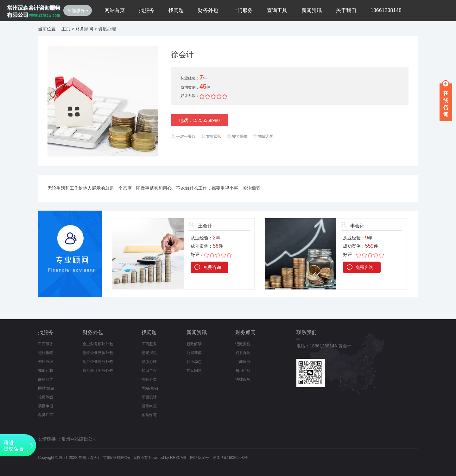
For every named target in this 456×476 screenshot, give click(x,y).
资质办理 (107, 29)
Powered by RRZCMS (167, 458)
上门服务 (243, 10)
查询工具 (277, 10)
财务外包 (208, 10)
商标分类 (46, 379)
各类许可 (46, 415)
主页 (66, 29)
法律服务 (243, 379)
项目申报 (46, 406)
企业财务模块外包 (98, 344)
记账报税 (46, 353)
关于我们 (346, 10)
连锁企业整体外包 (98, 353)
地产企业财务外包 (98, 362)
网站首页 (115, 10)
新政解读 (194, 344)
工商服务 (46, 344)
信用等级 (46, 397)
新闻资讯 (312, 10)
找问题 (176, 10)
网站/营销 (46, 388)
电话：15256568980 (199, 120)
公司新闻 (194, 353)
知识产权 (46, 371)
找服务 (147, 10)
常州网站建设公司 (79, 439)
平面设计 (149, 397)
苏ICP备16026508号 (230, 458)
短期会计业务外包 (98, 371)
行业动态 (194, 362)
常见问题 (194, 371)
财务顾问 (84, 29)
